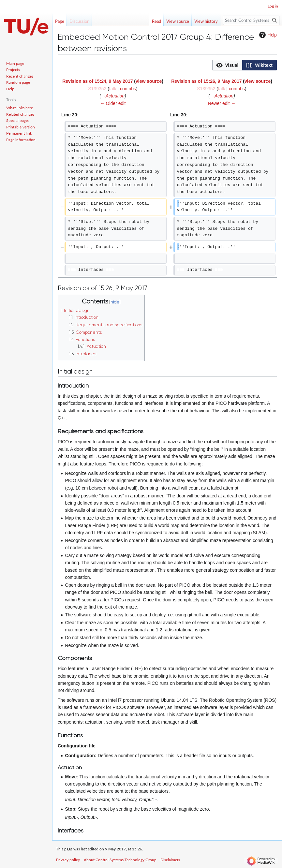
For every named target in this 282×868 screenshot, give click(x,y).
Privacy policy (68, 860)
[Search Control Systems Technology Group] (251, 20)
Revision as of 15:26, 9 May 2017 (206, 81)
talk (113, 89)
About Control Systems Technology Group (120, 860)
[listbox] (245, 65)
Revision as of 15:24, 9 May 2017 (97, 81)
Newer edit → (222, 103)
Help (267, 35)
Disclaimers (170, 860)
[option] (227, 65)
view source (149, 81)
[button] (227, 65)
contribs (128, 89)
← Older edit (113, 103)
